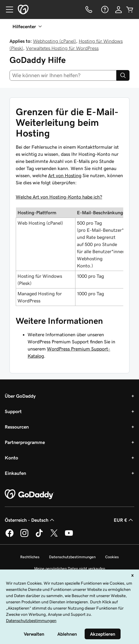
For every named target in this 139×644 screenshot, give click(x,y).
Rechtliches (30, 557)
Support (13, 411)
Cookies (112, 557)
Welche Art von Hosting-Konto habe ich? (59, 197)
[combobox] (63, 75)
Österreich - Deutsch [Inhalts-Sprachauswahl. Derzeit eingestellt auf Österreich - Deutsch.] (30, 520)
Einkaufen (15, 473)
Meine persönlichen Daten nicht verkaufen (70, 568)
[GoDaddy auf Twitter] (54, 536)
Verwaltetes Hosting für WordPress (62, 48)
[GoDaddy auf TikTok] (39, 536)
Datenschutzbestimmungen (72, 557)
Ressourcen (17, 427)
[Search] (123, 75)
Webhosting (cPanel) (55, 41)
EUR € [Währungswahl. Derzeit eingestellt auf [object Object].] (124, 520)
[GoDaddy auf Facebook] (10, 536)
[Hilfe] (104, 9)
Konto (11, 458)
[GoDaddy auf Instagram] (24, 536)
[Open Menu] (7, 9)
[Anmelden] (119, 9)
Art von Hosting (65, 175)
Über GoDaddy (20, 396)
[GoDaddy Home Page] (29, 494)
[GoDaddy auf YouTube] (69, 536)
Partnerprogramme (25, 442)
